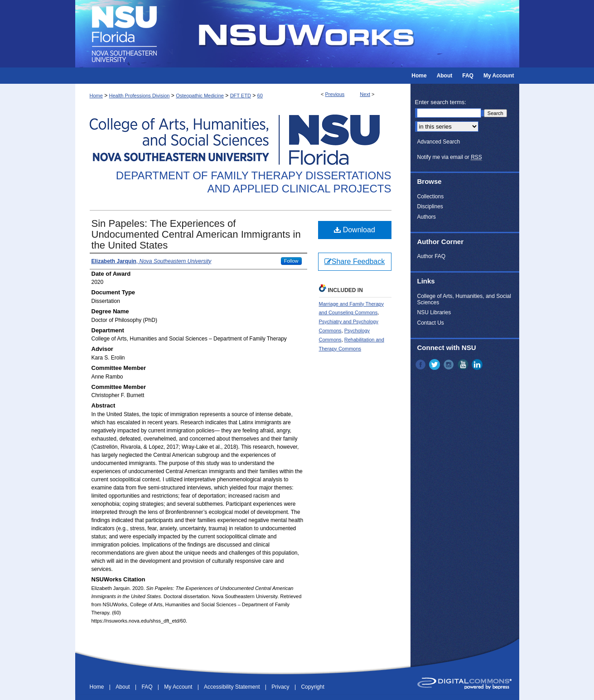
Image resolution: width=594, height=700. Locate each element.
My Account (179, 687)
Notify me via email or (450, 157)
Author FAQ (432, 256)
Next (365, 94)
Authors (427, 217)
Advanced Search (439, 142)
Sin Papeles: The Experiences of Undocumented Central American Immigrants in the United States (196, 234)
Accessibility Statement (233, 687)
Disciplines (430, 206)
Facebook (421, 364)
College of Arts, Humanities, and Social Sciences (464, 299)
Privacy (281, 687)
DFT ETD (241, 96)
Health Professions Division (140, 96)
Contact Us (431, 323)
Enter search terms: (441, 102)
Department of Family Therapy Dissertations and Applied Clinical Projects (254, 182)
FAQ (147, 687)
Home (96, 96)
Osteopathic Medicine (200, 96)
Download (355, 230)
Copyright (312, 687)
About (123, 687)
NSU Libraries (434, 312)
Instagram (449, 364)
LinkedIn (478, 364)
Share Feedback (355, 261)
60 (260, 96)
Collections (431, 197)
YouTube (464, 364)
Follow (291, 261)
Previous (335, 94)
